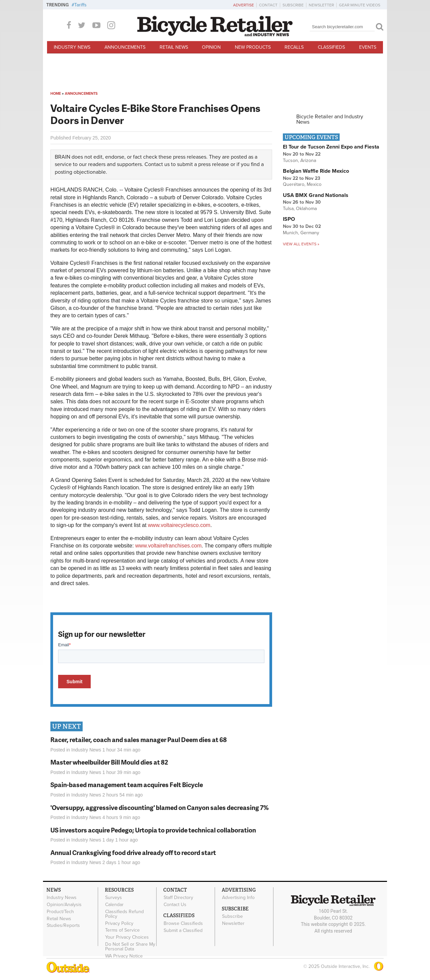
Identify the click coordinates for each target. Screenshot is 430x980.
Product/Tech (60, 911)
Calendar (114, 905)
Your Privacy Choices (127, 937)
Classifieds (331, 47)
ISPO (289, 219)
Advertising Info (238, 898)
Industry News (72, 47)
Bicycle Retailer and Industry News (330, 119)
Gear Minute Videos (360, 5)
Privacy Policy (119, 923)
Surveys (114, 898)
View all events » (301, 244)
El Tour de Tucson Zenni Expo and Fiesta (331, 147)
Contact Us (175, 905)
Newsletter (321, 5)
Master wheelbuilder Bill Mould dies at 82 (109, 762)
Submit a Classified (183, 930)
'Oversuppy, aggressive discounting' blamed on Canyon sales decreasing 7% (160, 807)
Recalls (294, 47)
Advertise (244, 5)
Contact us (157, 164)
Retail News (174, 47)
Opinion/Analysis (64, 905)
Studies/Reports (63, 926)
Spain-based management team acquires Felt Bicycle (127, 785)
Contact (268, 5)
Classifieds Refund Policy (124, 914)
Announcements (125, 47)
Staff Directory (178, 898)
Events (368, 47)
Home (56, 94)
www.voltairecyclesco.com (179, 525)
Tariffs (80, 5)
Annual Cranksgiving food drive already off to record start (133, 852)
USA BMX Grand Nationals (316, 195)
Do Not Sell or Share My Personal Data (130, 947)
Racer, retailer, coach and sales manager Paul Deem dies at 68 (139, 740)
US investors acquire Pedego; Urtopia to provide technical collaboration (153, 830)
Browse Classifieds (183, 923)
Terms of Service (122, 930)
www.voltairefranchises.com (168, 546)
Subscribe (293, 5)
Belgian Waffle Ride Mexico (316, 171)
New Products (253, 47)
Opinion (211, 47)
